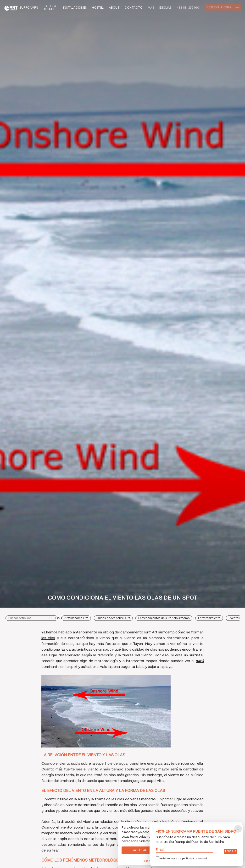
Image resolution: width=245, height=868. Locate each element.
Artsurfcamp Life (76, 618)
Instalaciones (75, 8)
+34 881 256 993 (188, 8)
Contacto (134, 8)
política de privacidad (195, 859)
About (114, 8)
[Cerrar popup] (238, 829)
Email (185, 850)
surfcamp (166, 632)
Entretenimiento (209, 618)
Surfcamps (29, 8)
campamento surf (136, 632)
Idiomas (165, 7)
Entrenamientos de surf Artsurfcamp (164, 618)
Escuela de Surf (50, 8)
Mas (151, 8)
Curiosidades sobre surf (113, 618)
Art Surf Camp (12, 8)
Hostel (98, 8)
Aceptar (140, 850)
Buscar (56, 618)
